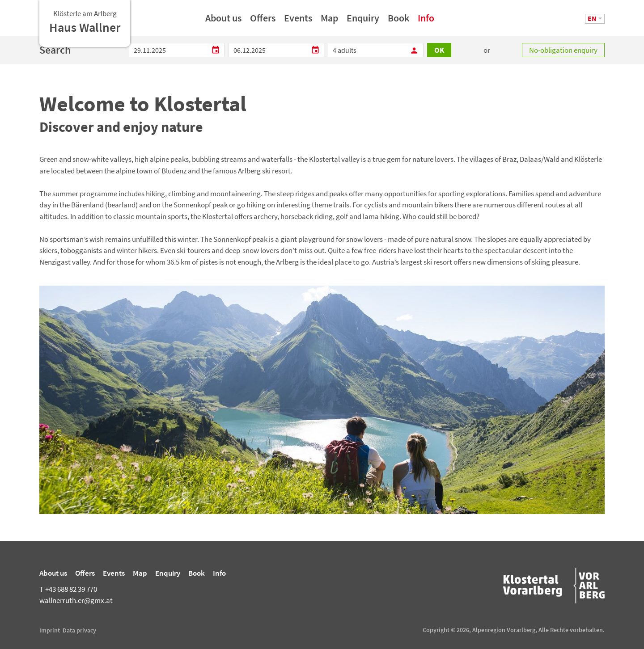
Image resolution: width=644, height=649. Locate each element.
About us (223, 21)
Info (426, 21)
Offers (263, 21)
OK (439, 50)
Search (55, 50)
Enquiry (363, 21)
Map (329, 21)
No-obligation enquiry (563, 50)
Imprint (50, 630)
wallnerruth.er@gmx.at (76, 600)
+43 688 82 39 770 (68, 589)
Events (298, 21)
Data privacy (79, 630)
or (487, 50)
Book (398, 21)
